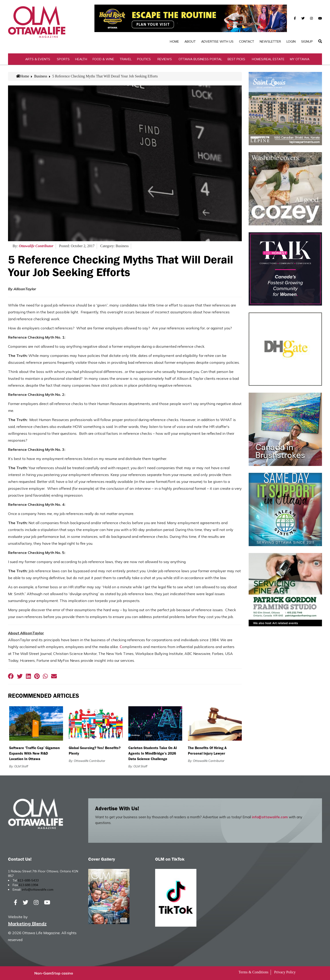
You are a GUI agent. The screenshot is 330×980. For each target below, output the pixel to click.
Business (41, 76)
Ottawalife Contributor (36, 246)
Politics (144, 59)
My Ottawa (300, 59)
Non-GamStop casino (54, 973)
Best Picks (236, 59)
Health (81, 59)
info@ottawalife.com (270, 817)
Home (174, 41)
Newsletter (270, 41)
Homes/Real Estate (268, 59)
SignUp (307, 41)
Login (291, 41)
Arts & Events (38, 59)
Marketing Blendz (27, 924)
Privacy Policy (285, 972)
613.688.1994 (28, 885)
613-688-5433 (28, 880)
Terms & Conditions (253, 972)
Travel (126, 59)
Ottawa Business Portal (200, 59)
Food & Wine (103, 59)
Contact (247, 41)
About (190, 41)
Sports (63, 59)
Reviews (165, 59)
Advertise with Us (217, 41)
